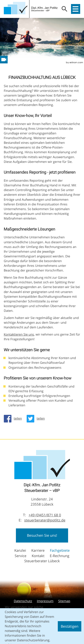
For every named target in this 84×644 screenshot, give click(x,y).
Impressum (45, 601)
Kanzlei (20, 550)
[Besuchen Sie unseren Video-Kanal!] (4, 60)
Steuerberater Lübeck (42, 561)
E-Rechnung (59, 556)
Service (21, 556)
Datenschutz (23, 601)
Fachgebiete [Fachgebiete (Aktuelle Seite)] (60, 550)
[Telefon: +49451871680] (45, 515)
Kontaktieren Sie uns (19, 335)
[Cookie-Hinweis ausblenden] (70, 626)
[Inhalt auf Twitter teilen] (37, 419)
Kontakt (38, 556)
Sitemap (64, 601)
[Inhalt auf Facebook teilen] (14, 419)
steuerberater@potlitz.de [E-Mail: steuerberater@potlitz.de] (45, 520)
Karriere (38, 550)
